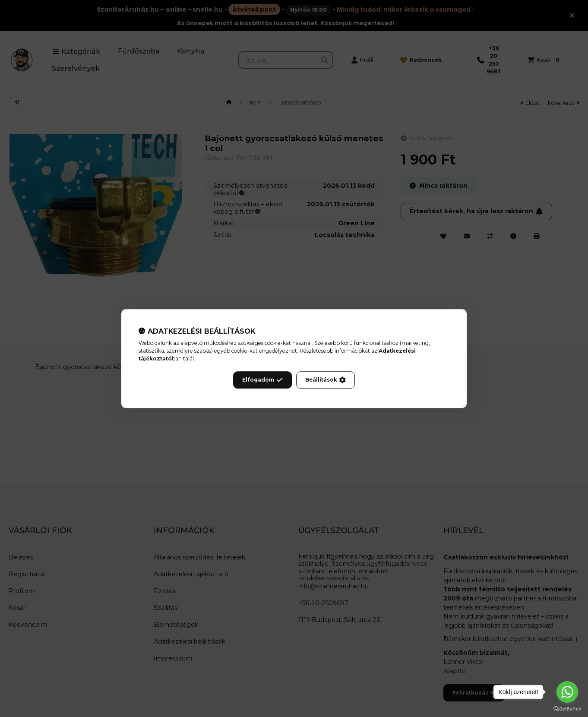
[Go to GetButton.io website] (567, 708)
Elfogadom (262, 380)
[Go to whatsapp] (567, 692)
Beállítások (326, 380)
